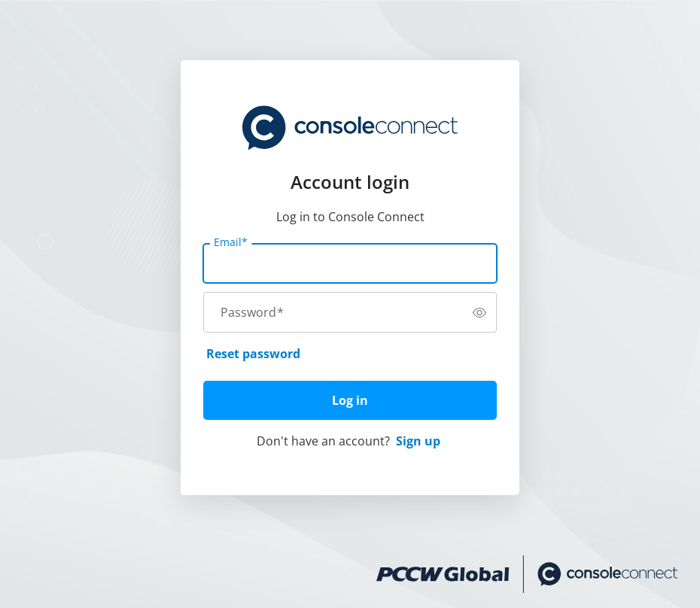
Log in (350, 400)
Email (231, 242)
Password (252, 312)
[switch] (479, 312)
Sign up (418, 441)
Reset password (253, 354)
